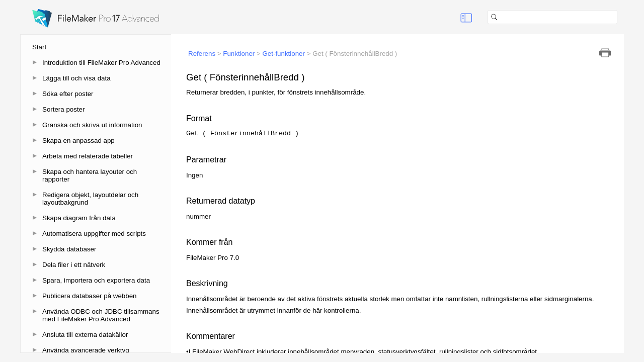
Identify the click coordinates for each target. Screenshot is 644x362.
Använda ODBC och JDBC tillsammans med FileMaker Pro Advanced (101, 315)
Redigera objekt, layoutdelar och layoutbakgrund (90, 199)
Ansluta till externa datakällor (85, 335)
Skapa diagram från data (79, 218)
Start (39, 47)
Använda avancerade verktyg (86, 350)
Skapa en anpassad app (78, 141)
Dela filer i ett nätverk (74, 265)
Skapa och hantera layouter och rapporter (90, 175)
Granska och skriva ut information (92, 125)
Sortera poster (63, 109)
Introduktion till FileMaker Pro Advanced (101, 63)
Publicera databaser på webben (89, 296)
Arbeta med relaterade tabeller (88, 156)
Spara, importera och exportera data (96, 280)
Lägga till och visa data (76, 78)
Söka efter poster (68, 94)
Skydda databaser (69, 249)
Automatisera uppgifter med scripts (94, 234)
